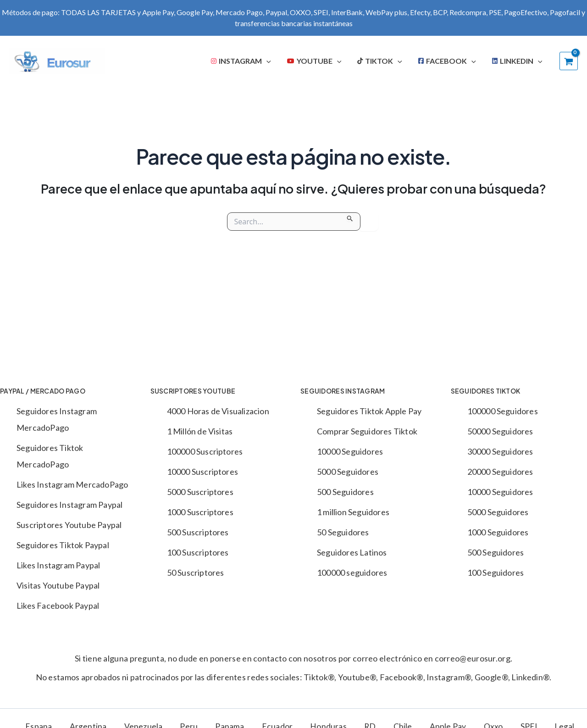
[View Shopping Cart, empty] (569, 61)
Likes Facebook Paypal (58, 606)
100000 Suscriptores (205, 451)
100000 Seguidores (503, 411)
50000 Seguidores (500, 431)
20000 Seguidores (500, 472)
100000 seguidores (352, 572)
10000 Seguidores (350, 451)
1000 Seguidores (498, 532)
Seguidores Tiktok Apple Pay (369, 411)
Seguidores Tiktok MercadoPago (50, 456)
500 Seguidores (345, 492)
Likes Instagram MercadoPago (72, 484)
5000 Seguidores (348, 472)
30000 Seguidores (500, 451)
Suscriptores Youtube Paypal (69, 525)
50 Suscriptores (196, 572)
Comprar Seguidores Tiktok (367, 431)
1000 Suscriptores (200, 512)
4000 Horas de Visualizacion (218, 411)
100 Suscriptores (198, 552)
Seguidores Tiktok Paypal (63, 545)
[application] (281, 61)
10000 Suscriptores (203, 472)
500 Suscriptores (198, 532)
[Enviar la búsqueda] (350, 217)
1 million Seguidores (353, 512)
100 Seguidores (496, 572)
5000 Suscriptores (200, 492)
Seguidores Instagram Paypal (69, 505)
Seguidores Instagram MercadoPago (57, 419)
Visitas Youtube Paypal (58, 585)
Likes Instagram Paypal (58, 565)
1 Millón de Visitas (200, 431)
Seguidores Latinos (352, 552)
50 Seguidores (343, 532)
